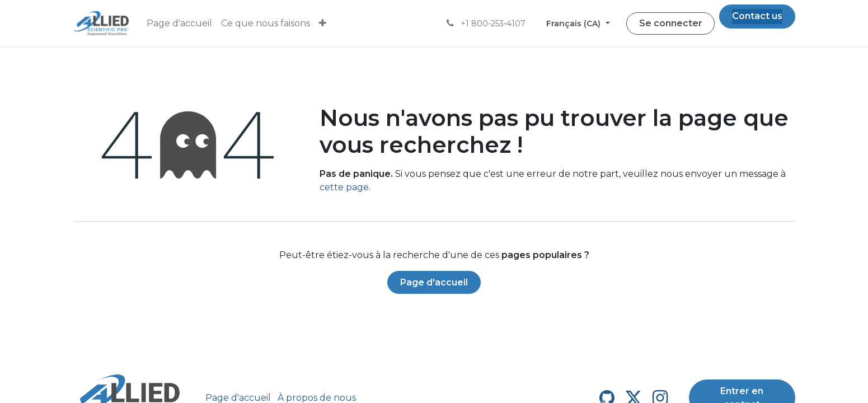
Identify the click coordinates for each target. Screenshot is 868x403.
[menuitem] (179, 24)
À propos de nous (317, 398)
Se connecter (671, 23)
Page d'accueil (434, 282)
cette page (344, 187)
